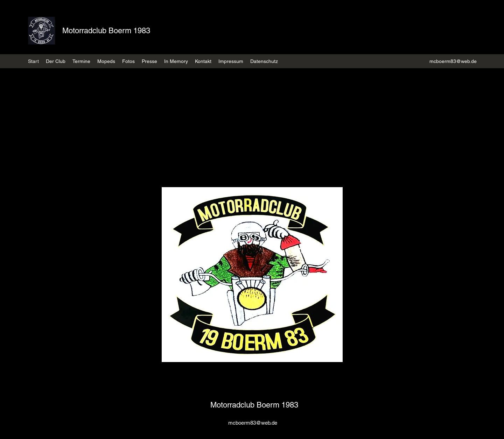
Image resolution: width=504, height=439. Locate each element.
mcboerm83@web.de (453, 61)
